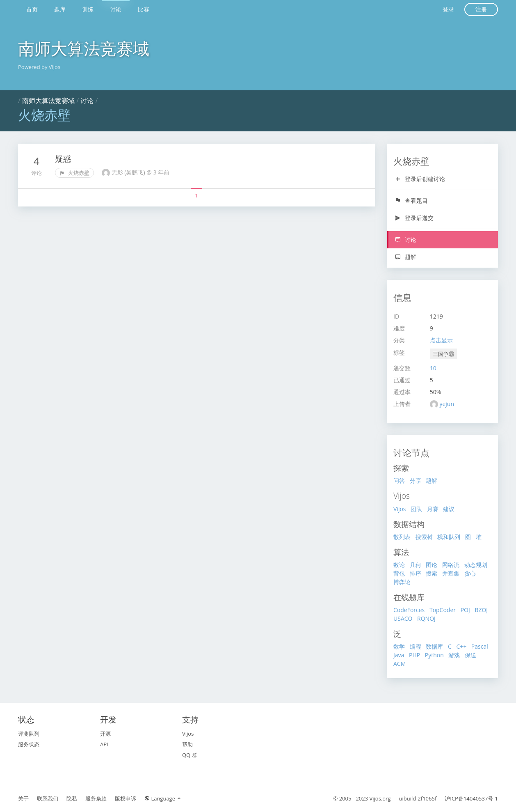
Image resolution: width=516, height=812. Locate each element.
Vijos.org (380, 798)
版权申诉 (126, 798)
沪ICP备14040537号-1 (471, 798)
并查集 (451, 573)
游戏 (454, 655)
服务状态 (29, 744)
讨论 (116, 9)
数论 (399, 565)
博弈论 (402, 582)
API (104, 744)
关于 (23, 798)
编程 (416, 646)
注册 (481, 9)
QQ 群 (190, 755)
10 (433, 368)
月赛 (433, 509)
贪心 (470, 573)
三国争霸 (443, 354)
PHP (414, 655)
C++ (461, 646)
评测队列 (29, 734)
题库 (60, 9)
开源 (105, 734)
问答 (399, 481)
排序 (416, 573)
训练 (88, 9)
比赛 (144, 9)
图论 (432, 565)
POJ (465, 610)
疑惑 (63, 159)
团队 (416, 509)
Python (434, 655)
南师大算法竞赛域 (84, 48)
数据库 (434, 646)
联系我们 (48, 798)
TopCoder (443, 610)
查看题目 (411, 201)
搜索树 (424, 537)
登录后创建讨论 (420, 179)
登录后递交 (414, 218)
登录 (448, 9)
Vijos (400, 509)
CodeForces (409, 610)
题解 (405, 257)
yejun (447, 404)
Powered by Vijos (39, 67)
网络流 (451, 565)
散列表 (402, 537)
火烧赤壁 (74, 173)
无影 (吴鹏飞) (129, 172)
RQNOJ (426, 618)
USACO (403, 618)
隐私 (72, 798)
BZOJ (481, 610)
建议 (449, 509)
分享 (416, 481)
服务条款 (96, 798)
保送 (470, 655)
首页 (32, 9)
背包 (399, 573)
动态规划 (476, 565)
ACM (400, 664)
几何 (416, 565)
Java (399, 655)
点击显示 (441, 340)
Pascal (480, 646)
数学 (399, 646)
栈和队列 (449, 537)
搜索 (432, 573)
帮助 (187, 744)
